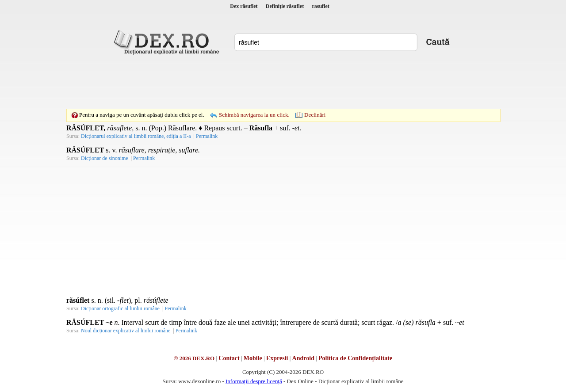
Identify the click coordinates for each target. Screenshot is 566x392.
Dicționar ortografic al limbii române (120, 308)
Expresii (277, 358)
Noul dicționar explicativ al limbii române (126, 331)
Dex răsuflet (244, 6)
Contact (229, 358)
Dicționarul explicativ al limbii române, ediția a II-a (136, 136)
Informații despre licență (254, 381)
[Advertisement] (283, 82)
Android (303, 358)
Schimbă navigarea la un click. (254, 115)
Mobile (253, 358)
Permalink (207, 136)
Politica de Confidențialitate (355, 358)
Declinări (315, 115)
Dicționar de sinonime (105, 158)
